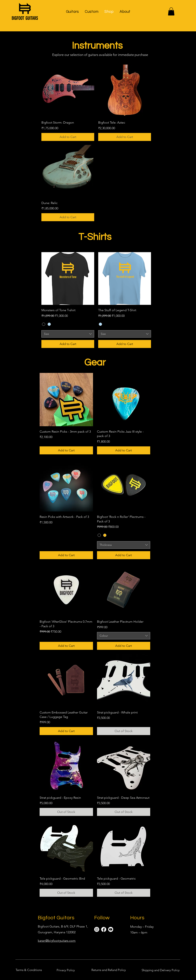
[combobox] (68, 334)
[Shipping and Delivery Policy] (160, 970)
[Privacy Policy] (66, 970)
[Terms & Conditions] (29, 970)
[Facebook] (104, 929)
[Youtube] (111, 929)
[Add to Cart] (68, 137)
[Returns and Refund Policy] (109, 970)
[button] (72, 12)
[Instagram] (97, 929)
